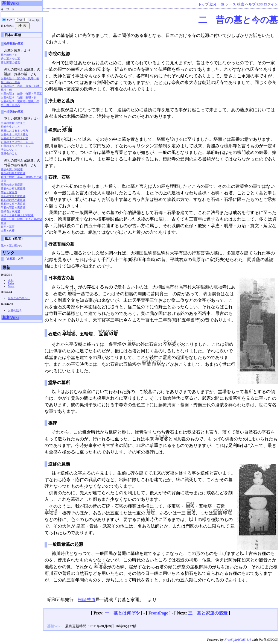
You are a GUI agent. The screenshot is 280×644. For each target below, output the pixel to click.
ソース (231, 4)
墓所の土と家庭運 (12, 185)
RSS (260, 4)
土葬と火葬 (8, 231)
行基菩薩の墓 (61, 244)
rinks (11, 280)
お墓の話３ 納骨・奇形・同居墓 (21, 94)
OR (21, 20)
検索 (241, 4)
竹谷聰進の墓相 (14, 112)
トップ (203, 4)
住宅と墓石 (8, 227)
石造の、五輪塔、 (83, 334)
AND (10, 20)
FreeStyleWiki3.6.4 (238, 640)
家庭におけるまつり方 (14, 131)
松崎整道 (87, 600)
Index (11, 283)
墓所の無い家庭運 (12, 169)
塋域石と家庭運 (10, 211)
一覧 (221, 4)
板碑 (52, 423)
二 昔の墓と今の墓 (238, 20)
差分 (213, 4)
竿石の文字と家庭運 (13, 196)
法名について (9, 150)
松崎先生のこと (10, 127)
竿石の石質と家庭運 (13, 208)
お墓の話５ (15, 310)
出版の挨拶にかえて (13, 123)
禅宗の (60, 130)
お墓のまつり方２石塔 (14, 138)
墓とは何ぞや (9, 55)
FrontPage (158, 613)
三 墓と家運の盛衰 (208, 613)
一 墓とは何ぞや (122, 613)
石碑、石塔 (59, 177)
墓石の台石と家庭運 (13, 188)
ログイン (271, 4)
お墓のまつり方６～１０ (16, 146)
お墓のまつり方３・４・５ (17, 142)
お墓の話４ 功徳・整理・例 (19, 97)
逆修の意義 (59, 464)
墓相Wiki (11, 3)
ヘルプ (250, 4)
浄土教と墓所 (61, 101)
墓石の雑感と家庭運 (13, 200)
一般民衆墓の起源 (66, 544)
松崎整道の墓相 (14, 44)
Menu (11, 286)
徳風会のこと (9, 153)
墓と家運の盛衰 (10, 62)
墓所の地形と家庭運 (13, 173)
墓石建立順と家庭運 (13, 204)
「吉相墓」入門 (14, 259)
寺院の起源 (59, 54)
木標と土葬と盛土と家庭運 (17, 215)
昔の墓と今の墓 (10, 59)
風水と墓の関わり (12, 246)
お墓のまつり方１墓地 (14, 134)
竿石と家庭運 (9, 192)
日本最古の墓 (61, 278)
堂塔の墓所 (59, 383)
